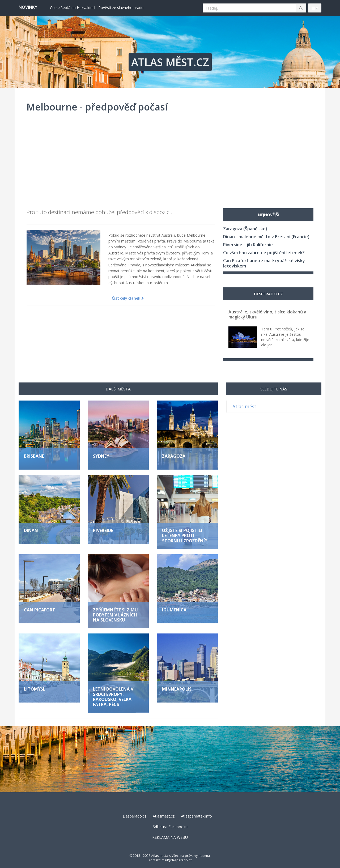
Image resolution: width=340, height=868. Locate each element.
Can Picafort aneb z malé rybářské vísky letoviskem (264, 263)
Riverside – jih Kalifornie (248, 245)
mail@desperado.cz (177, 860)
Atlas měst (244, 406)
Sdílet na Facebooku (170, 827)
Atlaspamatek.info (196, 816)
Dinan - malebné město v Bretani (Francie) (266, 237)
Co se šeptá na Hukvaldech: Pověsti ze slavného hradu (97, 8)
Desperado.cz (135, 816)
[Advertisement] (170, 163)
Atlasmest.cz (164, 816)
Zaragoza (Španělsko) (245, 229)
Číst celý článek (128, 298)
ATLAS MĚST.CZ (170, 62)
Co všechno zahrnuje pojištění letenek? (264, 253)
